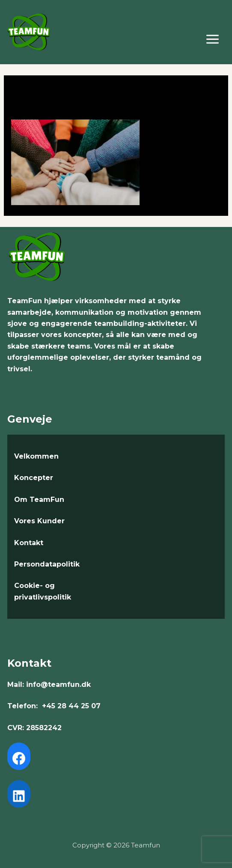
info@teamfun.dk (58, 685)
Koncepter (34, 478)
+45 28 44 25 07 (71, 706)
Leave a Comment (46, 107)
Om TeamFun (39, 500)
